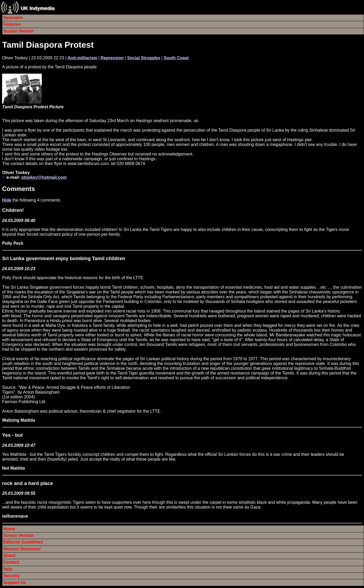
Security (12, 576)
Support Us (15, 583)
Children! (13, 210)
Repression (112, 58)
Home (9, 529)
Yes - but (12, 435)
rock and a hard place (28, 483)
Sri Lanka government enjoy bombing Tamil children (64, 258)
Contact (11, 562)
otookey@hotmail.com (44, 177)
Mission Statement (22, 549)
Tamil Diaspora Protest (48, 45)
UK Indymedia (38, 8)
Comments (19, 189)
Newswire (13, 18)
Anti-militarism (82, 58)
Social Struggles (144, 58)
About (9, 556)
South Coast (176, 58)
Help (8, 569)
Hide (7, 200)
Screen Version (19, 31)
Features (12, 24)
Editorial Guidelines (23, 542)
